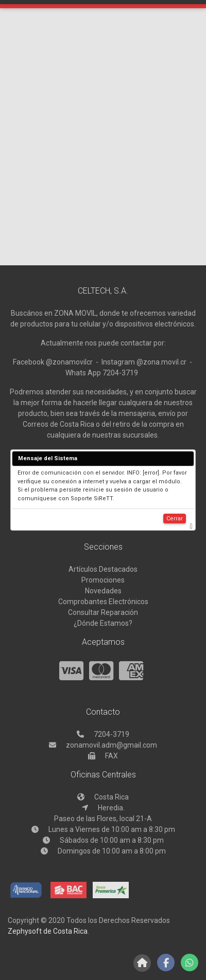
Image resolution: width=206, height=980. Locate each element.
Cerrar (175, 519)
